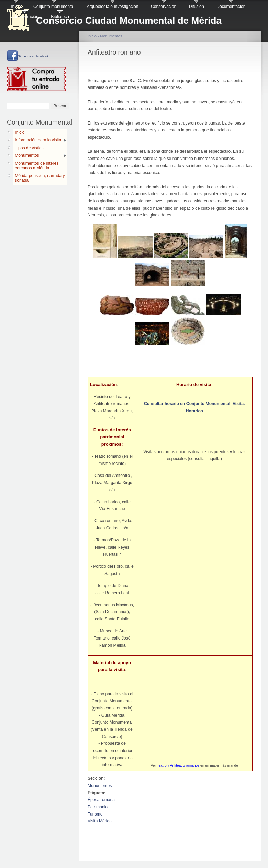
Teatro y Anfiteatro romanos (178, 766)
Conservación (164, 7)
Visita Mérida (100, 821)
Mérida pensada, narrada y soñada (40, 178)
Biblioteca (60, 17)
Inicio (16, 7)
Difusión (197, 7)
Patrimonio (98, 807)
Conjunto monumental (54, 7)
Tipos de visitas (29, 148)
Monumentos (27, 155)
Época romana (101, 800)
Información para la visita (38, 140)
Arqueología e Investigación (112, 7)
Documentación (231, 7)
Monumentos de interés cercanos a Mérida (37, 166)
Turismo (95, 814)
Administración (25, 17)
